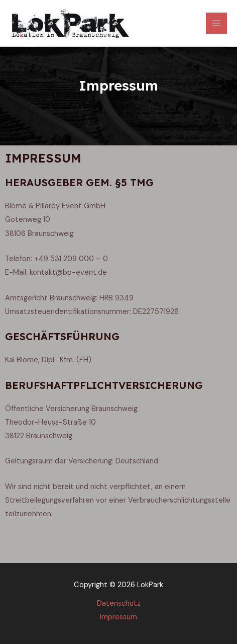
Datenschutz (119, 603)
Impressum (118, 617)
